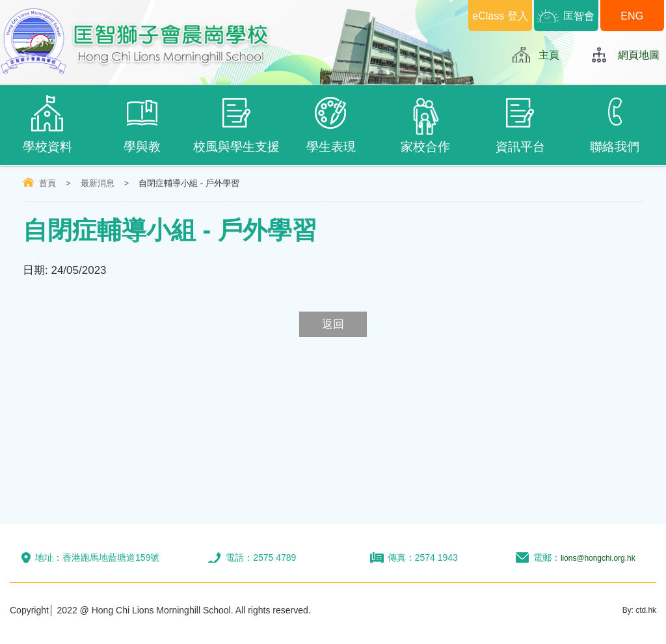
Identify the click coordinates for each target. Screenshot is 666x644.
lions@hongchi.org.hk (598, 557)
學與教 (141, 124)
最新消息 (98, 183)
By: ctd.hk (636, 610)
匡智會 (579, 15)
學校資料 (47, 124)
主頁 (546, 54)
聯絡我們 (614, 124)
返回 (333, 324)
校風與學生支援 (236, 124)
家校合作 (426, 126)
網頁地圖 (637, 54)
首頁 (47, 183)
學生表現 (331, 124)
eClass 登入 (500, 15)
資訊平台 (520, 124)
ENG (632, 15)
